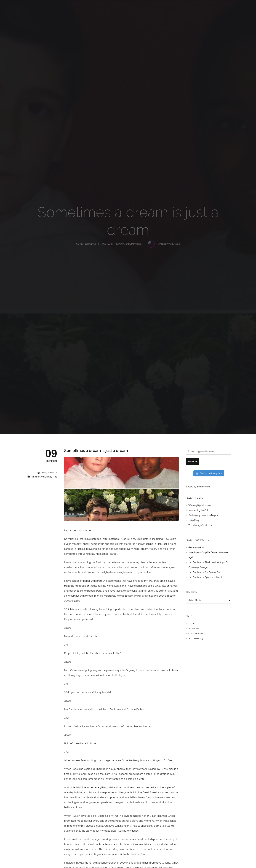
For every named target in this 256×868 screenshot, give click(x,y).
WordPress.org (196, 638)
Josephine (194, 552)
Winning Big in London (200, 505)
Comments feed (196, 634)
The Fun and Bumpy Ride (45, 477)
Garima (192, 547)
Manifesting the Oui (198, 510)
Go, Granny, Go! (213, 572)
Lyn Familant (195, 562)
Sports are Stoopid (214, 577)
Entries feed (194, 629)
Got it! (202, 547)
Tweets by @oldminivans (198, 487)
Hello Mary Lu (195, 520)
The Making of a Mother (200, 525)
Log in (191, 624)
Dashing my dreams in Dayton (203, 515)
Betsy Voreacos (49, 473)
